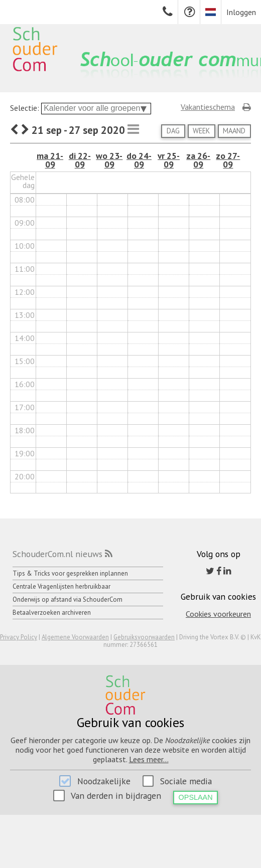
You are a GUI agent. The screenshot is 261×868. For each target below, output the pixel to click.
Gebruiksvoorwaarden (144, 637)
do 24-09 (139, 160)
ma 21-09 (50, 160)
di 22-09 (80, 160)
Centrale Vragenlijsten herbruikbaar (61, 586)
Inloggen (241, 12)
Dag (173, 131)
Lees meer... (149, 759)
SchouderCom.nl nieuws (57, 554)
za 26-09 (198, 160)
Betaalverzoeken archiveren (52, 613)
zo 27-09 (228, 160)
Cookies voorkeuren (218, 614)
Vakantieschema (208, 107)
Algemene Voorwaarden (75, 637)
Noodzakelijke (104, 781)
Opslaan (196, 797)
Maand (234, 131)
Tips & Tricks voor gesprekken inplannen (70, 573)
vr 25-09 (169, 160)
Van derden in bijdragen (116, 796)
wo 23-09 (109, 160)
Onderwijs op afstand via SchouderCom (68, 599)
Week (201, 131)
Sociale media (186, 781)
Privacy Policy (19, 637)
